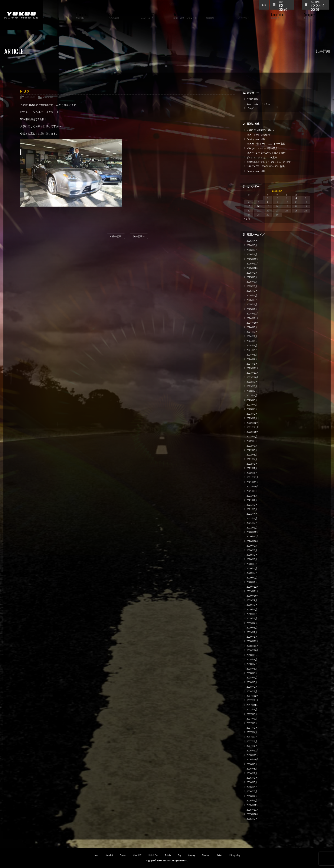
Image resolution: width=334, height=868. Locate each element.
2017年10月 (253, 705)
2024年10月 (253, 323)
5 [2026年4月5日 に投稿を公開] (306, 198)
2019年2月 (252, 632)
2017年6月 (252, 723)
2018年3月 (252, 682)
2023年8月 (252, 386)
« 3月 (247, 219)
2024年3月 (252, 355)
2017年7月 (252, 719)
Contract (123, 855)
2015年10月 (253, 814)
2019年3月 (252, 628)
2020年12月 (253, 532)
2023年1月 (252, 418)
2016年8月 (252, 769)
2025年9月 (252, 273)
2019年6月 (252, 614)
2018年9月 (252, 655)
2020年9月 (252, 546)
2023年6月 (252, 395)
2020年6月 (252, 559)
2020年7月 (252, 555)
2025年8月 (252, 277)
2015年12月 (253, 805)
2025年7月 (252, 282)
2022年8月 (252, 441)
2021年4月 (252, 514)
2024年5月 (252, 345)
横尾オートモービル (21, 15)
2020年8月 (252, 550)
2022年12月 (253, 423)
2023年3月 (252, 409)
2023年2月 (252, 414)
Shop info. (206, 855)
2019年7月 (252, 610)
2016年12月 (253, 751)
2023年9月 (252, 382)
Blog (180, 855)
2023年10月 (253, 377)
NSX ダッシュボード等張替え (262, 148)
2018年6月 (252, 669)
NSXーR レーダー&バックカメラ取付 (266, 153)
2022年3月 (252, 464)
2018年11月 (253, 646)
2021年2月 (252, 523)
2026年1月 (252, 254)
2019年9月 (252, 600)
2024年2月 (252, 359)
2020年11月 (253, 537)
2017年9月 (252, 710)
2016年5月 (252, 782)
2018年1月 (252, 691)
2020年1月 (252, 582)
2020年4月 (252, 568)
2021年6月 (252, 505)
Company (192, 855)
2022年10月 (253, 432)
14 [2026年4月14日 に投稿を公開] (258, 206)
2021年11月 (253, 482)
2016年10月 (253, 759)
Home (96, 855)
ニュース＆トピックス (258, 104)
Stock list (109, 855)
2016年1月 (252, 801)
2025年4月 (252, 296)
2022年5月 (252, 455)
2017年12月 (253, 696)
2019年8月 (252, 605)
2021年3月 (252, 518)
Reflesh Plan (153, 855)
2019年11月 (253, 591)
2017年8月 (252, 714)
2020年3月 (252, 573)
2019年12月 (253, 587)
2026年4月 (252, 241)
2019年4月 (252, 623)
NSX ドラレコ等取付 (258, 135)
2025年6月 (252, 286)
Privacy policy (235, 855)
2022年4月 (252, 459)
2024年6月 (252, 341)
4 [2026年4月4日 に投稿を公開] (296, 198)
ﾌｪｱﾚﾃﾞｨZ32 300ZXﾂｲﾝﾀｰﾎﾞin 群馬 (266, 166)
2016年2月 (252, 796)
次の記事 (139, 236)
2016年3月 (252, 791)
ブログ (250, 108)
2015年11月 (253, 810)
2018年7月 (252, 664)
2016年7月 (252, 773)
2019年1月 (252, 637)
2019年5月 (252, 618)
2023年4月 (252, 405)
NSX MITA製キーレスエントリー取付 (266, 144)
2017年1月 (252, 746)
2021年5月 (252, 509)
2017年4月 (252, 732)
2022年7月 (252, 446)
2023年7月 (252, 391)
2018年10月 (253, 650)
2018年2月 (252, 687)
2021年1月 (252, 528)
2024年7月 (252, 336)
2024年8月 (252, 332)
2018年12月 (253, 641)
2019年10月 (253, 596)
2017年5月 (252, 728)
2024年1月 (252, 364)
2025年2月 (252, 304)
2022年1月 (252, 473)
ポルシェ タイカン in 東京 (262, 157)
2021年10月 (253, 487)
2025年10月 (253, 268)
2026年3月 (252, 245)
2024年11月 (253, 318)
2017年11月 (253, 700)
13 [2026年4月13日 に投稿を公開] (249, 206)
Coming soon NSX (256, 139)
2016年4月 (252, 787)
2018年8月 (252, 660)
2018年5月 (252, 673)
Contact (220, 855)
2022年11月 (253, 427)
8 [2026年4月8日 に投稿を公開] (268, 202)
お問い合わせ (264, 5)
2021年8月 (252, 496)
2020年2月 (252, 578)
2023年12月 (253, 368)
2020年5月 (252, 564)
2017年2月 (252, 741)
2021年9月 (252, 491)
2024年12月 (253, 314)
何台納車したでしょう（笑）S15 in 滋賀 (268, 162)
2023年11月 (253, 373)
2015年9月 (252, 819)
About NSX (137, 855)
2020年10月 (253, 541)
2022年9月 (252, 437)
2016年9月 (252, 764)
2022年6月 (252, 450)
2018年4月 (252, 678)
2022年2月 (252, 468)
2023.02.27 (30, 97)
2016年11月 (253, 755)
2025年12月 (253, 259)
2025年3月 (252, 300)
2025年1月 (252, 309)
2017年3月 (252, 737)
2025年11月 (253, 264)
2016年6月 (252, 778)
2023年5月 (252, 400)
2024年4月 (252, 350)
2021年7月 (252, 500)
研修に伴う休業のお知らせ (261, 130)
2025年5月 (252, 291)
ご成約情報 (48, 97)
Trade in (168, 855)
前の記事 (116, 236)
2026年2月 (252, 250)
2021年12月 (253, 477)
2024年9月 (252, 327)
